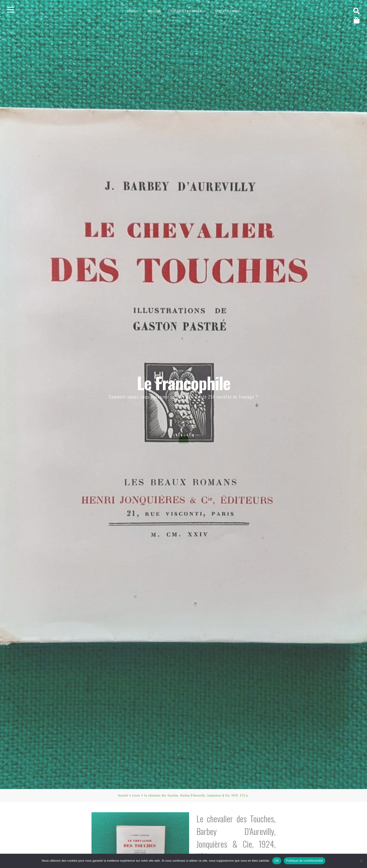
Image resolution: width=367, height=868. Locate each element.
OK (277, 861)
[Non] (361, 861)
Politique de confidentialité (305, 861)
